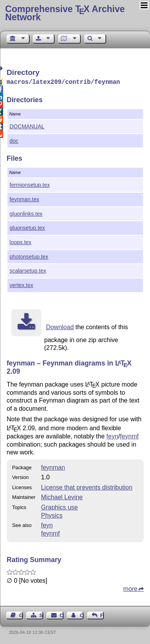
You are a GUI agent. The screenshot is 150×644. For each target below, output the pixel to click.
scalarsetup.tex (28, 270)
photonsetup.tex (29, 256)
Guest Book (21, 615)
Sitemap (41, 615)
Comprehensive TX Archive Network (65, 13)
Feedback (102, 615)
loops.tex (21, 241)
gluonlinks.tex (26, 213)
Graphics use (59, 507)
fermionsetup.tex (30, 184)
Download (60, 326)
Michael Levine (62, 496)
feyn (112, 436)
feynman (53, 467)
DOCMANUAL (27, 126)
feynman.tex (25, 199)
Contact (62, 615)
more (130, 588)
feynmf (129, 436)
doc (14, 140)
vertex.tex (21, 284)
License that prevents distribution (87, 487)
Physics (52, 515)
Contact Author (82, 615)
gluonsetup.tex (27, 227)
